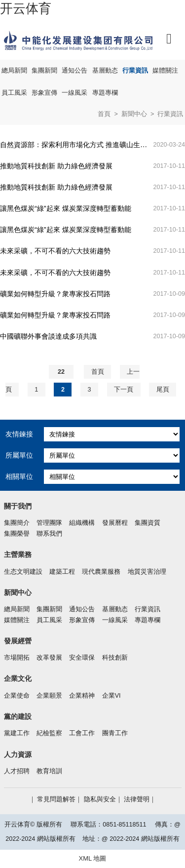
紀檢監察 (49, 733)
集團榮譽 (17, 534)
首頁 (104, 114)
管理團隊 (49, 523)
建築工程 (62, 572)
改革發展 (49, 658)
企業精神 (82, 696)
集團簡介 (17, 523)
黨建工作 (17, 733)
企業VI (111, 696)
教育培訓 (49, 771)
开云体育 (26, 8)
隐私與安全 (100, 799)
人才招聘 (17, 771)
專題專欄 (105, 93)
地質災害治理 (147, 572)
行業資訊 (135, 71)
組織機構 (82, 523)
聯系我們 (49, 534)
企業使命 (17, 696)
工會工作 (82, 733)
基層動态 (105, 71)
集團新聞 (44, 71)
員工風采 (14, 93)
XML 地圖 (93, 858)
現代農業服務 (101, 572)
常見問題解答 (56, 799)
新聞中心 (134, 114)
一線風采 (74, 93)
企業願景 (49, 696)
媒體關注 (165, 71)
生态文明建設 (23, 572)
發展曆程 (115, 523)
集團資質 (148, 523)
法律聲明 (137, 799)
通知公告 (74, 71)
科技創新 (115, 658)
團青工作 (115, 733)
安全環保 (82, 658)
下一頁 (124, 390)
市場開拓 (17, 658)
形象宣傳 (44, 93)
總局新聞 (14, 71)
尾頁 (163, 390)
